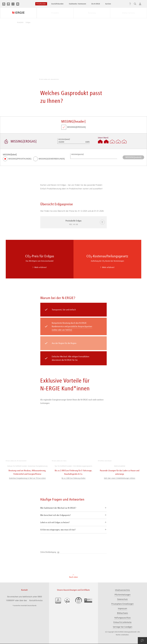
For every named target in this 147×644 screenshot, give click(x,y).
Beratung (92, 13)
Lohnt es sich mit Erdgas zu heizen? (55, 479)
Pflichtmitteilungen (123, 551)
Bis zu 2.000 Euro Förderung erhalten (74, 435)
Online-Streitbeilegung (50, 509)
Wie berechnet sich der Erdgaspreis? (56, 472)
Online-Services (129, 13)
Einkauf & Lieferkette (122, 579)
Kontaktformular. (36, 557)
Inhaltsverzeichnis (122, 547)
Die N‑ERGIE (96, 4)
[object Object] (103, 138)
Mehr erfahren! (40, 267)
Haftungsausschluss (123, 574)
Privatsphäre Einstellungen (122, 560)
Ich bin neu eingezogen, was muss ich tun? (58, 486)
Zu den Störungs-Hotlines (74, 628)
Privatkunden (41, 4)
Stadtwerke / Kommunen (78, 4)
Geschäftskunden (57, 4)
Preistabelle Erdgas (78, 223)
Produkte (55, 13)
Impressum (122, 565)
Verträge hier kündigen (123, 583)
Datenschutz (122, 556)
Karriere (108, 4)
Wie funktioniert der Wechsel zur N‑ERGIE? (58, 465)
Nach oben (74, 532)
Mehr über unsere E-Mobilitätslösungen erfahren (120, 435)
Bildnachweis (123, 570)
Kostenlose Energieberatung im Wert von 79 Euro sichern (27, 435)
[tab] (73, 465)
